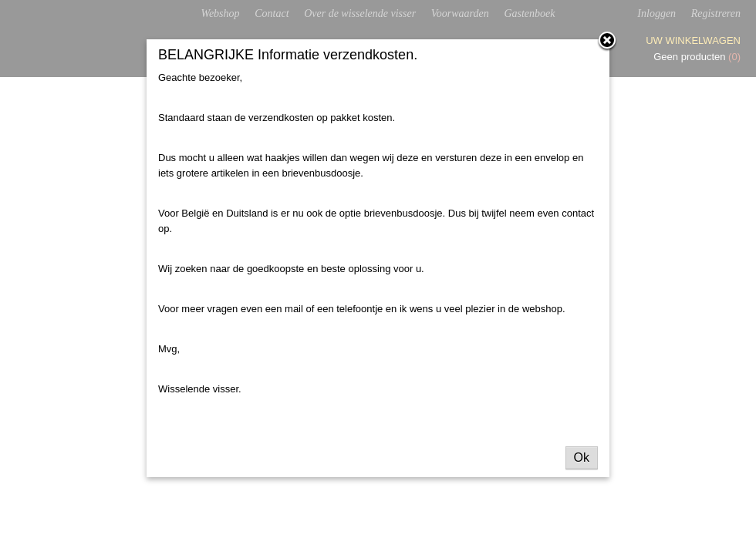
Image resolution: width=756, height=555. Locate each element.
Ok (582, 457)
